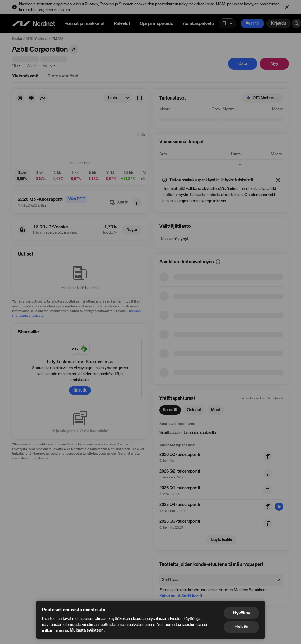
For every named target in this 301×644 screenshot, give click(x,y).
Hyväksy (241, 613)
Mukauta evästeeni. (88, 630)
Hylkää (241, 627)
